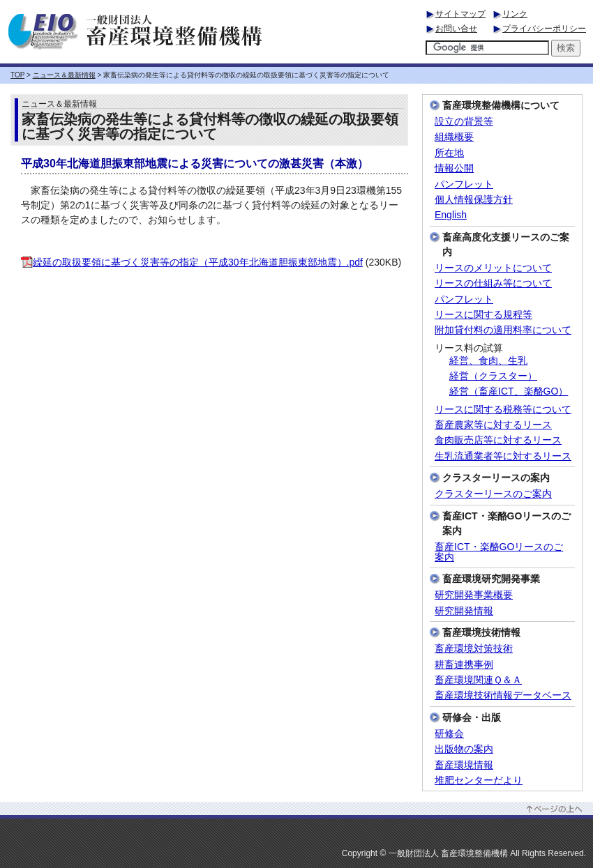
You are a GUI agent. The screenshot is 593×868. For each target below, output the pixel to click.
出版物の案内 (464, 749)
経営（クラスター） (493, 376)
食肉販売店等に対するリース (498, 440)
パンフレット (464, 184)
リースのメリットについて (493, 268)
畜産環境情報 (464, 765)
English (451, 215)
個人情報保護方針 (474, 200)
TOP (17, 75)
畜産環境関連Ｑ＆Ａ (478, 680)
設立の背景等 (464, 122)
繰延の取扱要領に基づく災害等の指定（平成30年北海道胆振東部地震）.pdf (192, 262)
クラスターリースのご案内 (493, 494)
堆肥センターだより (479, 781)
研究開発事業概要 (474, 595)
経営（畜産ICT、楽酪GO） (509, 391)
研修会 (449, 734)
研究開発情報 (464, 611)
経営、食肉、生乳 (488, 361)
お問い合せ (456, 29)
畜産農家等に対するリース (493, 425)
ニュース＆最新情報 (64, 75)
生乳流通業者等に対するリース (503, 456)
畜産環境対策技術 (474, 649)
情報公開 (454, 168)
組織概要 (454, 137)
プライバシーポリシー (544, 29)
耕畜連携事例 (464, 665)
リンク (515, 14)
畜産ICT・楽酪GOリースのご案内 (499, 552)
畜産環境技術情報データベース (503, 695)
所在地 (449, 153)
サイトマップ (460, 14)
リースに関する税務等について (503, 410)
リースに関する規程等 (483, 315)
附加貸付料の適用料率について (503, 330)
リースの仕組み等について (493, 283)
